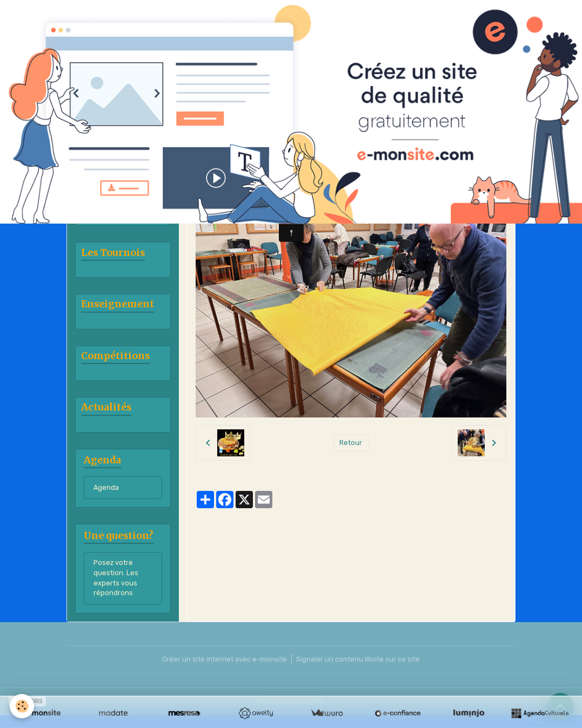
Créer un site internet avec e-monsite (222, 672)
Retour (351, 443)
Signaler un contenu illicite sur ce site (362, 672)
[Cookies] (23, 706)
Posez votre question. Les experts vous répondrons (116, 589)
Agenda (107, 496)
